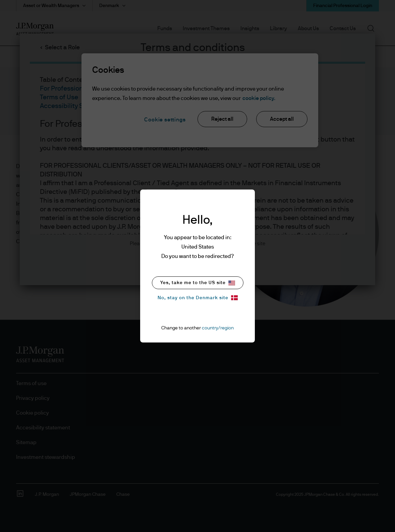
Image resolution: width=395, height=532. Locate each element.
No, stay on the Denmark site (198, 298)
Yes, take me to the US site (198, 283)
